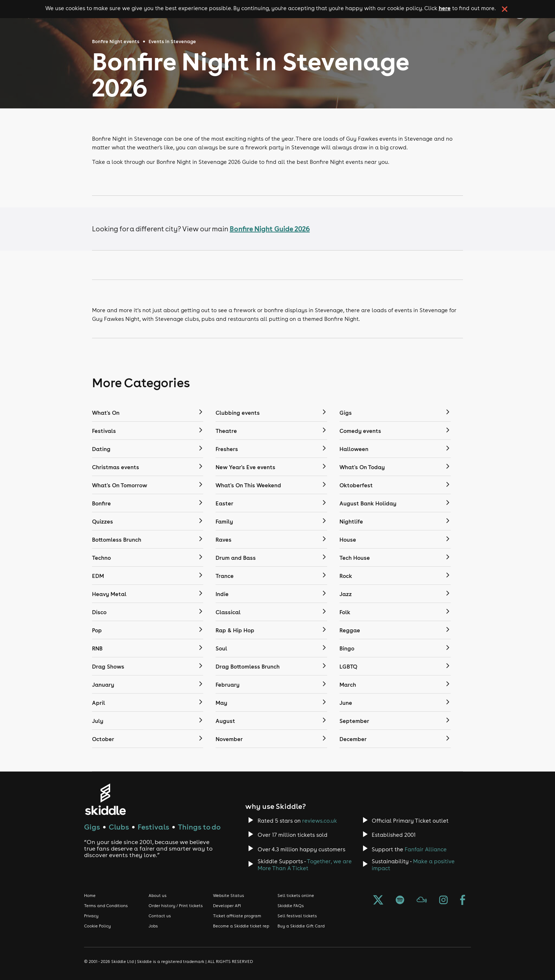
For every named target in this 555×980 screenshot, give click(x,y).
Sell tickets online (296, 896)
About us (158, 896)
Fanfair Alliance (426, 849)
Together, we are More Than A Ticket (305, 865)
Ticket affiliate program (237, 916)
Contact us (160, 916)
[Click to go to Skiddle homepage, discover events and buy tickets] (105, 799)
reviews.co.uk (320, 821)
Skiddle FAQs (291, 906)
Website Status (229, 896)
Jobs (153, 926)
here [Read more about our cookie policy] (445, 8)
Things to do (199, 827)
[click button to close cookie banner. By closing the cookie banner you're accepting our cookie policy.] (505, 9)
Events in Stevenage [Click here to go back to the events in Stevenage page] (172, 42)
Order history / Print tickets (176, 906)
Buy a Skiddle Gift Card (301, 926)
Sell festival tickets (297, 916)
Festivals (153, 827)
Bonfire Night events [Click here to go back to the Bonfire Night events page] (116, 42)
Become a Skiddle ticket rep (241, 926)
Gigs (92, 827)
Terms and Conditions (106, 906)
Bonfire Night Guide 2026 (270, 229)
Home (90, 896)
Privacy (91, 916)
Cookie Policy (97, 926)
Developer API (227, 906)
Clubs (119, 827)
